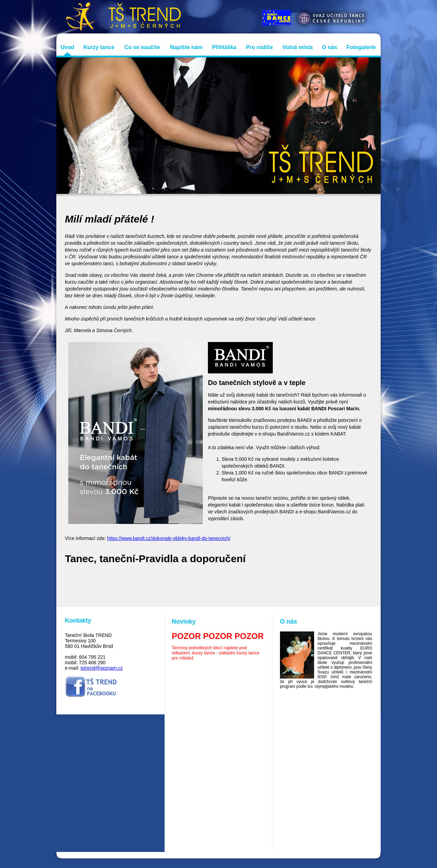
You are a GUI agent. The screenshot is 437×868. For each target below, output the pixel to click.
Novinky (184, 622)
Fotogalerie (361, 47)
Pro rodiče (259, 47)
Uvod (67, 47)
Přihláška (224, 47)
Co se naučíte (142, 47)
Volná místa (298, 47)
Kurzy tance (99, 47)
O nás (329, 47)
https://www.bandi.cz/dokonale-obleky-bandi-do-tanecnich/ (169, 538)
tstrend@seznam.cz (102, 668)
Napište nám (186, 47)
